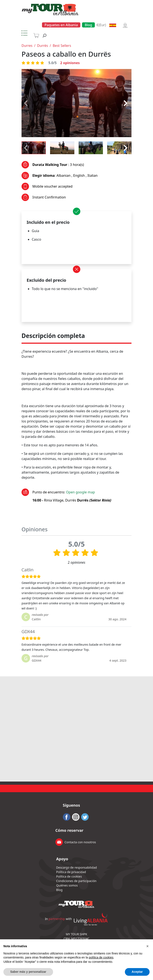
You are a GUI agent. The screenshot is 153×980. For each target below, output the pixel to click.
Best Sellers (62, 46)
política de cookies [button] (101, 957)
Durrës (43, 46)
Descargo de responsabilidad (77, 867)
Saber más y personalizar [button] (28, 972)
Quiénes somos (67, 885)
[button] (147, 946)
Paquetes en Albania (61, 25)
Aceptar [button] (137, 972)
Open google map (81, 492)
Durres (27, 46)
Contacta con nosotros (80, 842)
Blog (88, 25)
